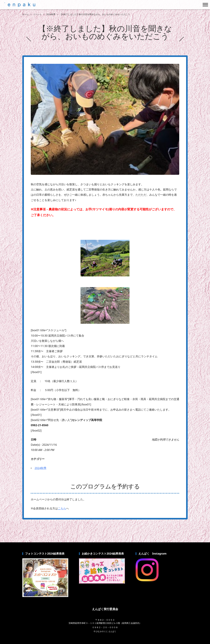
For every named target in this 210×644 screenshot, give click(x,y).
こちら (62, 508)
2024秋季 (40, 468)
